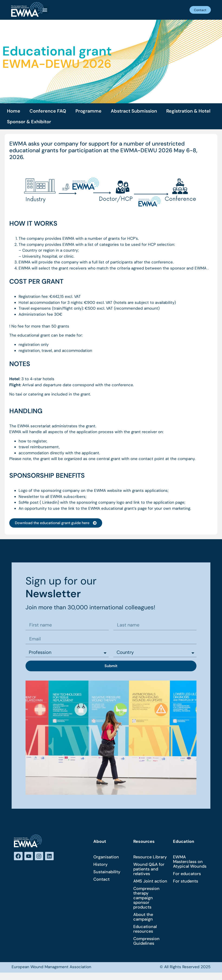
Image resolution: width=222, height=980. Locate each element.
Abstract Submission (134, 111)
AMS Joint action (150, 883)
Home (14, 111)
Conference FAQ (48, 111)
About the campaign (143, 918)
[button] (45, 10)
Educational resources (145, 930)
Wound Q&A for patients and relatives (149, 870)
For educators (187, 875)
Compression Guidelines (146, 942)
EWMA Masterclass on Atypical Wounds (190, 863)
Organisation (106, 858)
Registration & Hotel (188, 111)
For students (186, 883)
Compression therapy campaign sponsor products (146, 899)
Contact (101, 881)
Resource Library (150, 858)
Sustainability (107, 873)
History (100, 866)
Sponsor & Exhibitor (29, 122)
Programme (88, 111)
